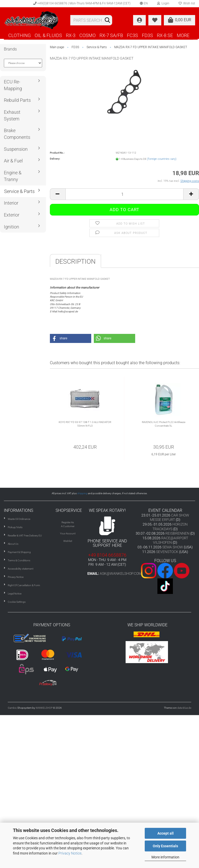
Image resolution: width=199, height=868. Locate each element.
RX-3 (71, 35)
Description (75, 261)
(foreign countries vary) (162, 159)
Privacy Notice (70, 853)
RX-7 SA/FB (111, 35)
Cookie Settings (17, 602)
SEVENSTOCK (167, 552)
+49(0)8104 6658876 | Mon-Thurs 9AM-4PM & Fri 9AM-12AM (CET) (82, 3)
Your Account (68, 533)
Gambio (12, 708)
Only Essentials (165, 846)
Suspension (16, 149)
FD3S (147, 35)
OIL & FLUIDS (48, 35)
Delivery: (55, 159)
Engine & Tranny (13, 176)
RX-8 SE (165, 35)
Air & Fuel (13, 161)
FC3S (132, 35)
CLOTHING (20, 35)
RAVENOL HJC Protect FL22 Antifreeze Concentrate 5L (164, 424)
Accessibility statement (21, 569)
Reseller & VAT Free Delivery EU (25, 536)
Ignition (12, 227)
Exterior (12, 215)
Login (163, 3)
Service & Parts (19, 191)
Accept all (166, 833)
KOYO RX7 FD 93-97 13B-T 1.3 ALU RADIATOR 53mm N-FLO (85, 424)
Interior (11, 203)
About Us (13, 544)
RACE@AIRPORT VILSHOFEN (171, 540)
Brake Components (17, 134)
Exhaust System (12, 115)
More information (165, 857)
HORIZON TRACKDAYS (170, 527)
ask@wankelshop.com (121, 573)
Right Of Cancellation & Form (24, 585)
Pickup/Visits (15, 527)
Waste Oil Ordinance (19, 519)
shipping (82, 493)
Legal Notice (15, 594)
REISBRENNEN (177, 533)
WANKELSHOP (44, 708)
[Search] (107, 20)
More (183, 35)
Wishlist (68, 541)
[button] (71, 338)
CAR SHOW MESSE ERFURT (170, 518)
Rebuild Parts (17, 100)
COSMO (87, 35)
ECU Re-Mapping (13, 85)
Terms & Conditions (19, 560)
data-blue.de (184, 708)
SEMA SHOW (173, 547)
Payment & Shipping (19, 552)
